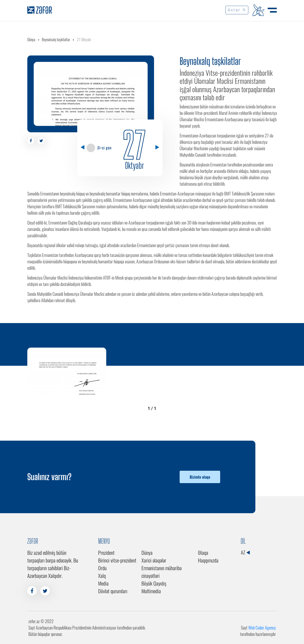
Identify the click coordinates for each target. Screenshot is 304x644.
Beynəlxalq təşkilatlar (56, 39)
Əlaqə (203, 552)
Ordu (102, 568)
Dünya (31, 39)
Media (103, 583)
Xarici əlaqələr (154, 560)
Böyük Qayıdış (154, 583)
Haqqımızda (208, 560)
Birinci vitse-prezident (117, 560)
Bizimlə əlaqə (200, 477)
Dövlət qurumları (113, 591)
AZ (245, 552)
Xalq (102, 576)
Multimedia (151, 591)
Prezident (106, 552)
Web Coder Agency (262, 628)
